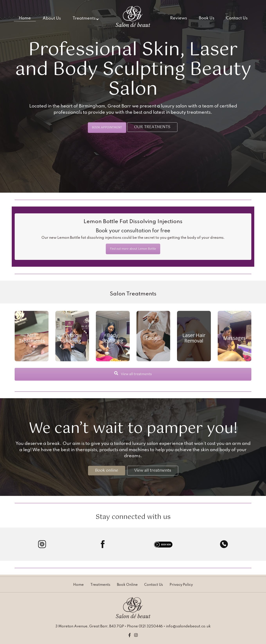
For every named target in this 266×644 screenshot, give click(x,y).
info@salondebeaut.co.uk (188, 626)
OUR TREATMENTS (152, 127)
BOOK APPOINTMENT (107, 128)
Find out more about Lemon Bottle (133, 249)
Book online (107, 471)
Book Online (127, 585)
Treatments (100, 585)
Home (78, 585)
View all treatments (133, 374)
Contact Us (154, 585)
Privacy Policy (181, 585)
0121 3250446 (151, 626)
